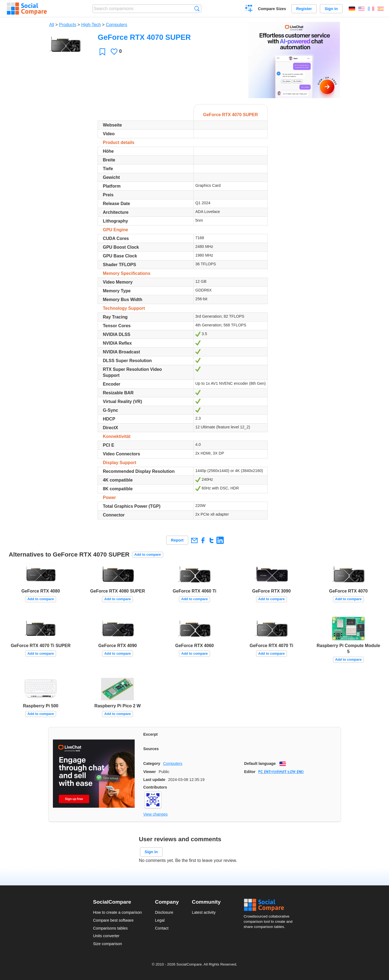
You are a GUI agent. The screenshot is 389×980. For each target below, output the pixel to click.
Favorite (102, 52)
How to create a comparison (117, 912)
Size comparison (107, 944)
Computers (116, 25)
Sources (151, 749)
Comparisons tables (110, 928)
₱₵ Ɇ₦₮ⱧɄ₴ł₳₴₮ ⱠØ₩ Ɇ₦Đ (281, 772)
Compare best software (113, 920)
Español (381, 9)
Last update (154, 780)
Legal (160, 920)
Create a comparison (249, 9)
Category (152, 763)
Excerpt (151, 734)
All (52, 25)
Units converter (106, 936)
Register (304, 9)
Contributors (155, 787)
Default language (260, 763)
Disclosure (164, 912)
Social (270, 905)
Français (371, 9)
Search (197, 9)
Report (177, 540)
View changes (156, 814)
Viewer (150, 772)
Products (68, 25)
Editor (250, 772)
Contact (162, 928)
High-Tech (91, 25)
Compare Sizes (272, 9)
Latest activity (204, 912)
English (361, 9)
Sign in (331, 9)
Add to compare (148, 554)
